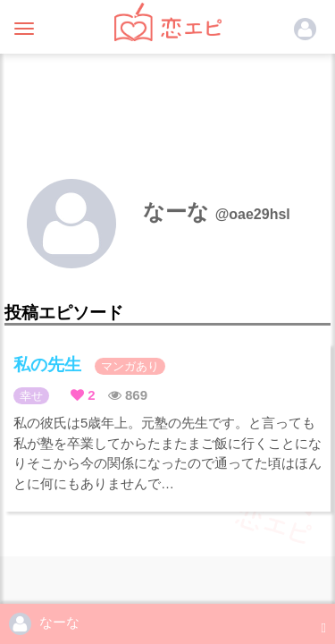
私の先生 (89, 365)
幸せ (31, 396)
